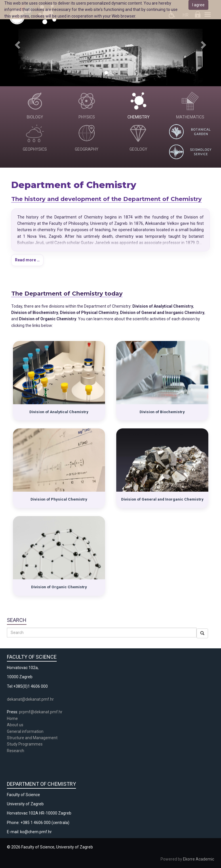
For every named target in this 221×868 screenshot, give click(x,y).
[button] (17, 43)
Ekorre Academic (199, 859)
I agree (198, 5)
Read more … (27, 260)
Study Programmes (25, 744)
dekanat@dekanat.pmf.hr (30, 699)
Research (16, 751)
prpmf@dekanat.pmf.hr (41, 712)
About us (16, 725)
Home (12, 718)
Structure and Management (32, 738)
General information (25, 731)
